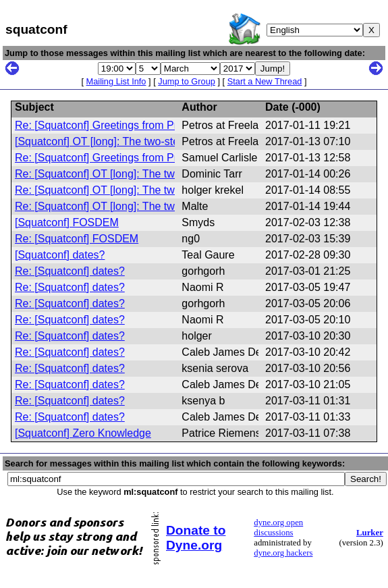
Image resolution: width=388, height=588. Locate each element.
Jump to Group (187, 81)
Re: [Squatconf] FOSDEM (77, 239)
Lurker (370, 533)
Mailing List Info (116, 81)
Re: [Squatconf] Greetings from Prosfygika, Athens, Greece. (158, 125)
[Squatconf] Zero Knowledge (83, 433)
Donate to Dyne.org (196, 538)
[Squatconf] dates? (60, 255)
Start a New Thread (265, 81)
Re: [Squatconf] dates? (70, 271)
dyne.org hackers (283, 553)
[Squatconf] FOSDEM (67, 222)
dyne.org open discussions (278, 528)
